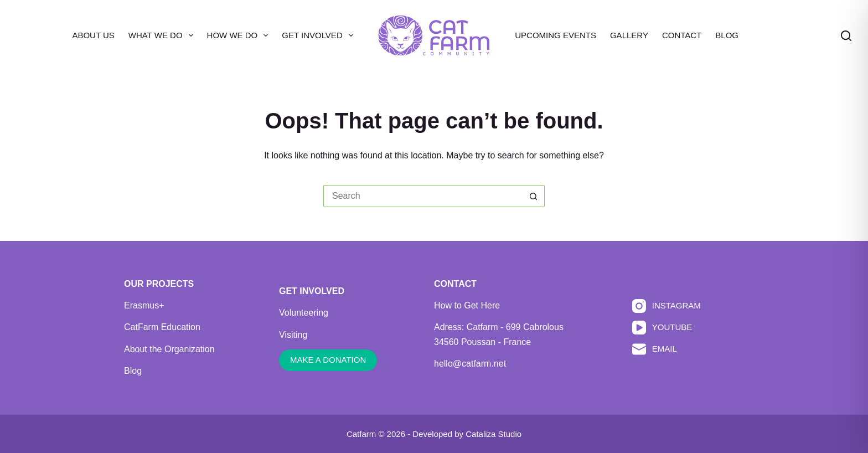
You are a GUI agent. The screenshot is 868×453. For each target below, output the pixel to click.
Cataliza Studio (494, 434)
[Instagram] (666, 306)
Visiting (293, 335)
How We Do (240, 35)
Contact (682, 35)
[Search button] (534, 196)
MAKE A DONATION (328, 360)
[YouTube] (666, 328)
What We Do (163, 35)
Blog (727, 35)
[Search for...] (423, 196)
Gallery (629, 35)
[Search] (846, 36)
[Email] (666, 349)
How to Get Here (467, 305)
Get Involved (319, 35)
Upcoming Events (556, 35)
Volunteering (304, 313)
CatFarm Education (162, 327)
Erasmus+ (144, 305)
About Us (93, 35)
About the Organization (169, 349)
